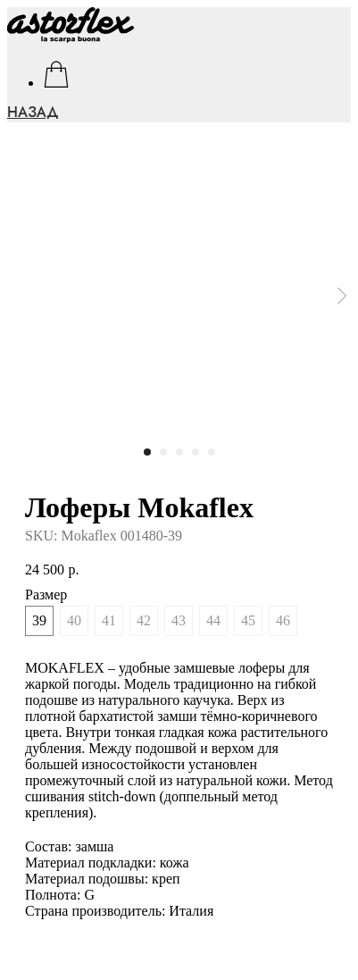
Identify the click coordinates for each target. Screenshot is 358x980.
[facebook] (56, 74)
